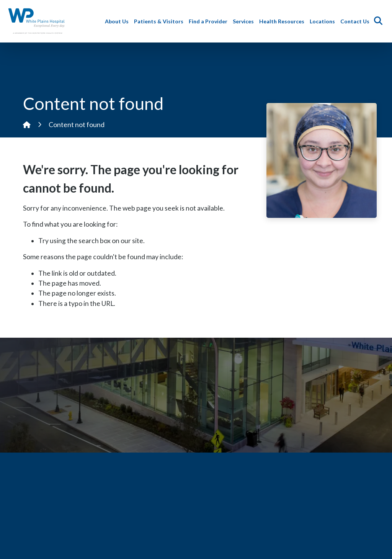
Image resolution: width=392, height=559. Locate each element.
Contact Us (356, 21)
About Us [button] (118, 21)
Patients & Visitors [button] (160, 21)
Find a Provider (210, 21)
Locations (324, 21)
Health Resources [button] (283, 21)
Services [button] (245, 21)
